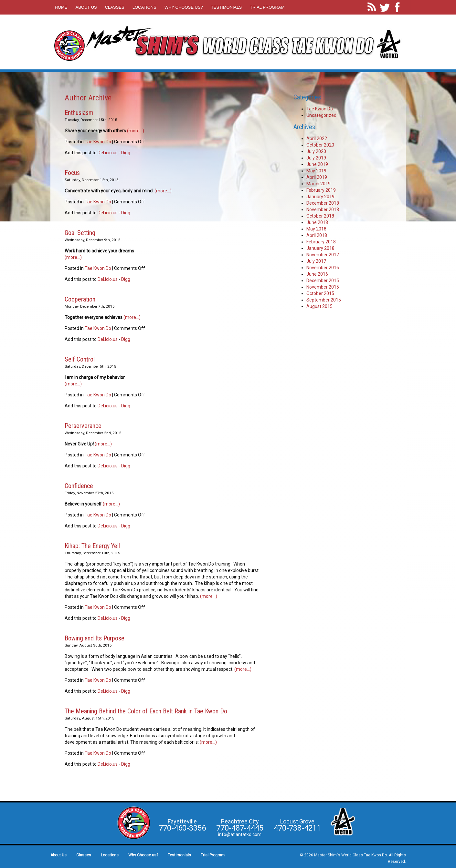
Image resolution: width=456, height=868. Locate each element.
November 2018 (323, 209)
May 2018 (316, 229)
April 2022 (317, 138)
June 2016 (317, 274)
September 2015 (324, 300)
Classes (115, 7)
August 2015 (319, 306)
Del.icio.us (108, 153)
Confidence (79, 486)
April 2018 (317, 235)
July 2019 (316, 158)
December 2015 (323, 281)
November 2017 (323, 255)
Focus (72, 173)
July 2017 (316, 261)
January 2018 (320, 248)
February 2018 (321, 242)
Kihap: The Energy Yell (92, 546)
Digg (126, 153)
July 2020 (316, 151)
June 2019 (317, 164)
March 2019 (318, 184)
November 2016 (323, 268)
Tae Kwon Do (98, 142)
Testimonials (226, 7)
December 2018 (323, 203)
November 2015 (323, 287)
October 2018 (320, 216)
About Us (86, 7)
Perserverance (83, 426)
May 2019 (316, 171)
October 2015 (320, 293)
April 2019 (317, 177)
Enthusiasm (79, 113)
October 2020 (320, 145)
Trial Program (267, 7)
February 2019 (321, 190)
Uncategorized (321, 115)
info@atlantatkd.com (240, 834)
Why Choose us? (184, 7)
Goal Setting (80, 233)
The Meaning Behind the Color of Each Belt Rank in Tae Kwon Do (146, 711)
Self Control (80, 359)
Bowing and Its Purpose (95, 638)
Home (61, 7)
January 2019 (320, 197)
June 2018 (317, 222)
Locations (144, 7)
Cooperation (80, 299)
